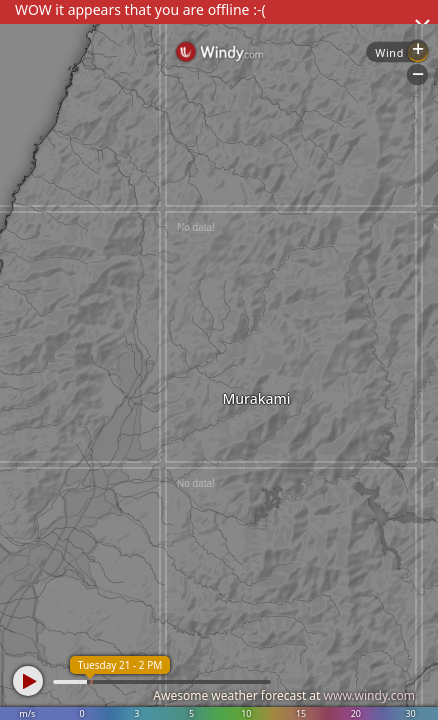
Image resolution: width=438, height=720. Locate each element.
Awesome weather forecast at (284, 695)
